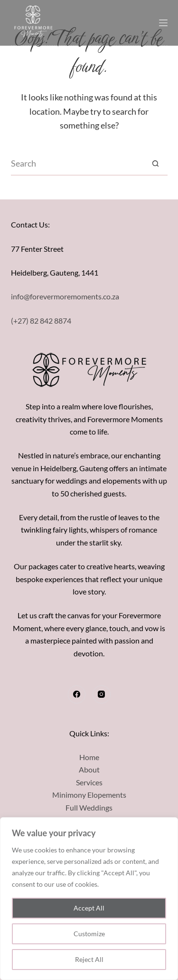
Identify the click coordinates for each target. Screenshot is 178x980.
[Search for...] (77, 164)
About (89, 769)
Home (89, 757)
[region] (89, 899)
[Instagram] (102, 694)
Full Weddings (89, 807)
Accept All (89, 908)
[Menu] (163, 23)
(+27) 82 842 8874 (41, 321)
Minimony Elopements (89, 795)
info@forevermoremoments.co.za (65, 296)
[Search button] (156, 164)
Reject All (89, 959)
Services (89, 782)
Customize (89, 934)
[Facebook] (77, 694)
